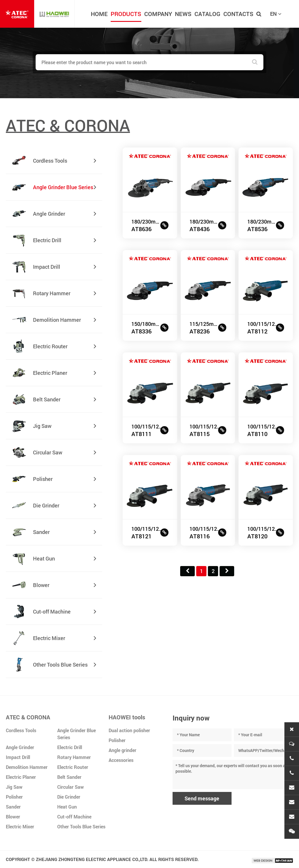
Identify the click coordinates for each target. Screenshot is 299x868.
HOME (99, 14)
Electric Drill (70, 747)
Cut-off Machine (74, 817)
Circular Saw (71, 787)
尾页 (227, 571)
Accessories (121, 760)
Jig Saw (14, 787)
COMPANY (158, 14)
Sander (13, 807)
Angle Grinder (20, 747)
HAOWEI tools (127, 717)
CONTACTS (238, 14)
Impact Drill (18, 757)
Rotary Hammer (74, 757)
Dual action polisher (129, 730)
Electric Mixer (20, 826)
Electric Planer (21, 777)
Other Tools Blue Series (81, 826)
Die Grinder (69, 797)
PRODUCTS (126, 14)
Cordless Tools (21, 730)
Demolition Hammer (27, 767)
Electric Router (73, 767)
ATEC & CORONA (28, 717)
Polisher (14, 797)
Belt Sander (69, 777)
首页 (187, 571)
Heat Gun (67, 807)
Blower (13, 817)
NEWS (183, 14)
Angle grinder (122, 750)
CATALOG (207, 14)
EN (276, 14)
